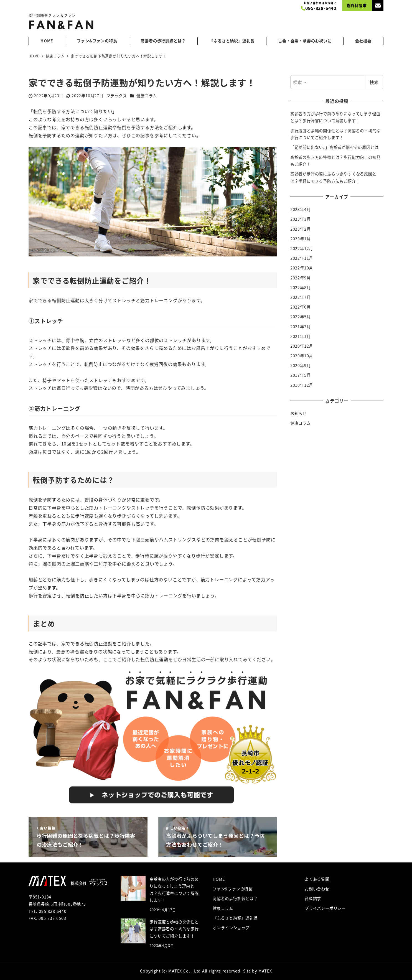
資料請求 (313, 898)
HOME (219, 879)
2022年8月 (301, 287)
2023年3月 (301, 219)
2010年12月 (302, 385)
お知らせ (298, 413)
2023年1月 (301, 239)
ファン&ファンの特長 (233, 889)
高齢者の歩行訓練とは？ (235, 898)
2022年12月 (302, 248)
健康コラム (147, 96)
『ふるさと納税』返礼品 (235, 918)
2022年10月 (302, 268)
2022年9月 (301, 278)
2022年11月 (302, 258)
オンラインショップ (231, 928)
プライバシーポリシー (325, 908)
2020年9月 (301, 365)
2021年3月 (301, 327)
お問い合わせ (317, 889)
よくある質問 (317, 879)
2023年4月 (301, 209)
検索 (374, 82)
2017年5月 (301, 375)
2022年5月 (301, 317)
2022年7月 (301, 297)
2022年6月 (301, 307)
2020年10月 (302, 356)
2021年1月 (301, 336)
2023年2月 (301, 229)
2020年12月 (302, 346)
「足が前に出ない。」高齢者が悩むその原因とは (335, 147)
